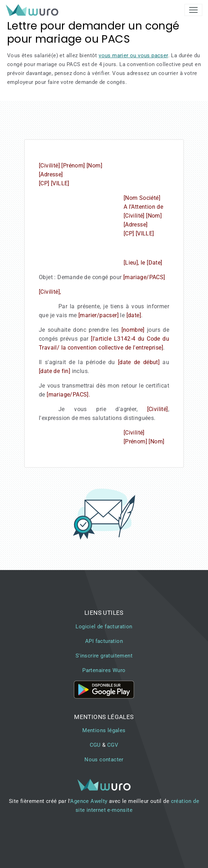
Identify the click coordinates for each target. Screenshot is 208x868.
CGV (113, 745)
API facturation (104, 641)
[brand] (33, 10)
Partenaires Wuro (104, 670)
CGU (95, 745)
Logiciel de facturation (104, 627)
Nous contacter (104, 760)
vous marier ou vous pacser (133, 55)
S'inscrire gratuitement (104, 656)
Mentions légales (104, 730)
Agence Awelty (89, 801)
